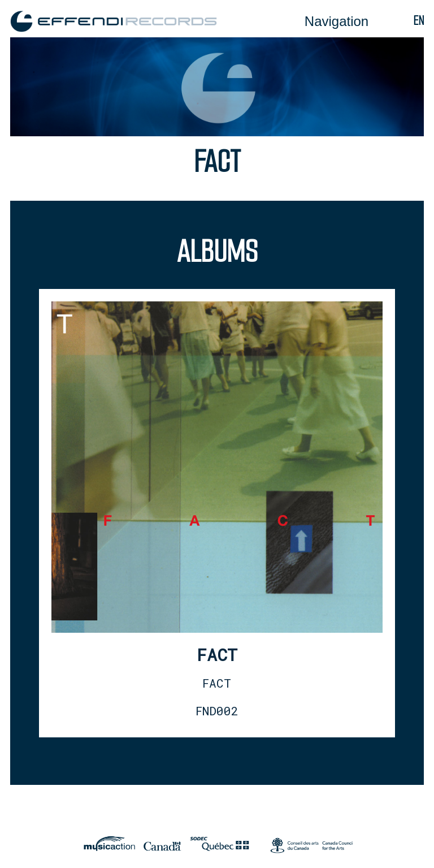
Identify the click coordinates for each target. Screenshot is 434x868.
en (418, 21)
